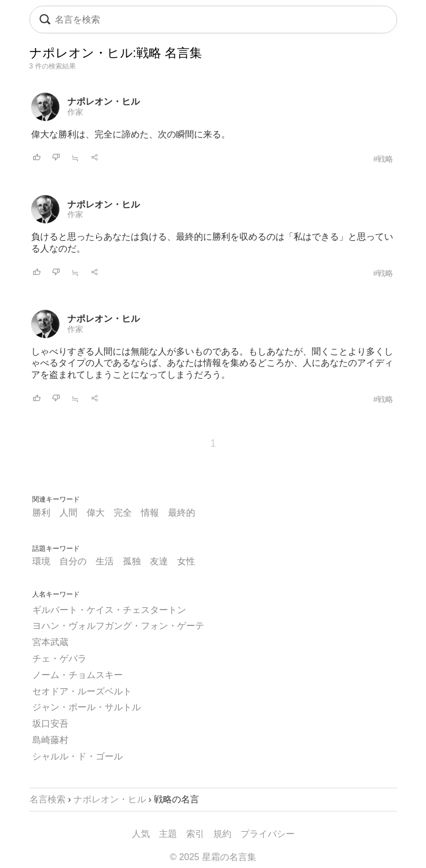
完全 (123, 513)
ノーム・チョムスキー (78, 675)
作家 (75, 112)
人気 (141, 834)
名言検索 (48, 799)
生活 (105, 561)
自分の (73, 561)
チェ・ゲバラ (59, 658)
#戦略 (384, 159)
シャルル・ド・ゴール (78, 756)
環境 (41, 561)
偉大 (96, 513)
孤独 (132, 561)
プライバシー (268, 834)
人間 (68, 513)
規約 (222, 834)
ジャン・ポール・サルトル (87, 707)
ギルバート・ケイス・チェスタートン (109, 610)
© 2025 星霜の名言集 (213, 857)
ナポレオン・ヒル (104, 102)
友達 (159, 561)
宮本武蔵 (50, 642)
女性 (186, 561)
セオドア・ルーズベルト (82, 691)
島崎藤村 (50, 740)
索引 (195, 834)
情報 (150, 513)
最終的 (182, 513)
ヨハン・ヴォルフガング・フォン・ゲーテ (118, 626)
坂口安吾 (50, 724)
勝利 (41, 513)
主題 (168, 834)
